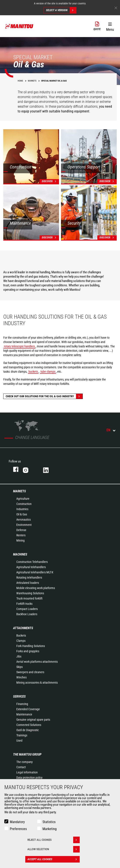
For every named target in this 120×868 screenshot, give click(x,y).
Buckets (21, 635)
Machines (20, 554)
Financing (22, 704)
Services (19, 696)
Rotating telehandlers (29, 578)
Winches (21, 677)
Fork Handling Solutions (31, 646)
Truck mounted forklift (29, 598)
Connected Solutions (29, 725)
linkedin (49, 469)
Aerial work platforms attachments (37, 662)
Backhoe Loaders (27, 614)
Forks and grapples (28, 651)
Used (19, 741)
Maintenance (24, 714)
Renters (21, 535)
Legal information (27, 772)
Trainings (22, 735)
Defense (21, 530)
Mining (20, 540)
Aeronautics (24, 520)
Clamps (21, 641)
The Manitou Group (27, 754)
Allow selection (54, 849)
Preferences (18, 829)
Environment (24, 525)
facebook (14, 469)
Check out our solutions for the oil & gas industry (44, 396)
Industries (22, 509)
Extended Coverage (28, 709)
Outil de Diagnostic (28, 730)
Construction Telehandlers (32, 562)
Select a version (61, 10)
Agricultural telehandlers (31, 567)
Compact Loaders (27, 609)
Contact (21, 767)
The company (25, 762)
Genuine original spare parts (33, 720)
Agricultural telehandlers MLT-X (35, 572)
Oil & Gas (22, 514)
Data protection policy (29, 778)
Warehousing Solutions (30, 593)
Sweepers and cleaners (30, 672)
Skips (19, 667)
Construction (24, 504)
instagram (29, 469)
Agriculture (23, 499)
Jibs (19, 656)
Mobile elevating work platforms (36, 588)
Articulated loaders (28, 583)
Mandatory (17, 822)
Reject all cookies (54, 840)
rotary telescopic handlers (19, 346)
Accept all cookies (54, 859)
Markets (19, 491)
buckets (33, 372)
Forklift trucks (24, 604)
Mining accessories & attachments (37, 683)
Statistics (49, 822)
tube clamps (48, 372)
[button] (110, 26)
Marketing (50, 829)
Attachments (23, 628)
